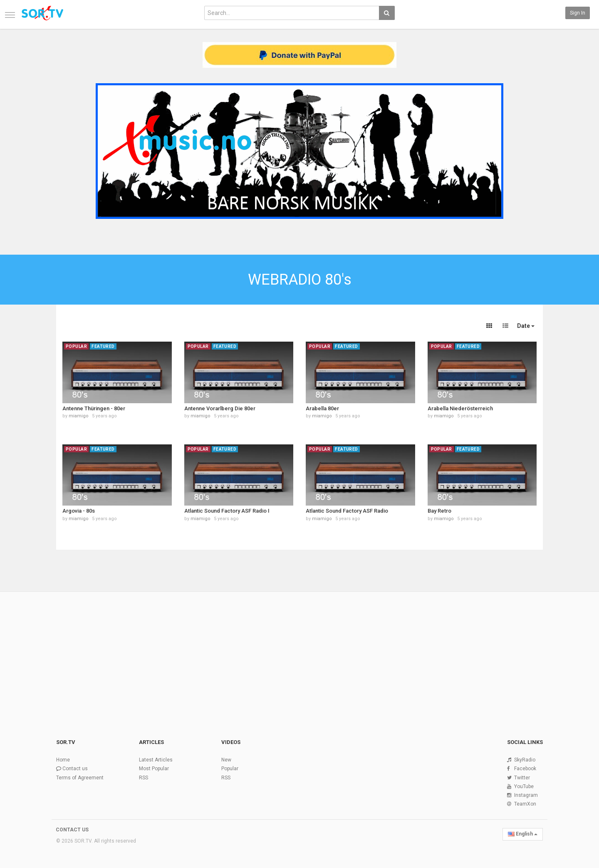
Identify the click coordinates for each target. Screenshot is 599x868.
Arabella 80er (322, 408)
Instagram (526, 795)
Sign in (578, 13)
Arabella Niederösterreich (460, 408)
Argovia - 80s (79, 511)
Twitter (522, 778)
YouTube (524, 786)
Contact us (75, 769)
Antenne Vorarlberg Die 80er (220, 408)
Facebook (525, 769)
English (523, 834)
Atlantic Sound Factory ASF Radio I (227, 511)
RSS (144, 778)
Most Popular (154, 769)
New (226, 760)
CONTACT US (72, 830)
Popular (230, 769)
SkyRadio (525, 760)
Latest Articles (156, 760)
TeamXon (525, 804)
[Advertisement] (299, 655)
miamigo (79, 416)
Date (526, 326)
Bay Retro (439, 511)
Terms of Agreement (80, 778)
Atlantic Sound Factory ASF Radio (347, 511)
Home (63, 760)
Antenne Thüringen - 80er (94, 408)
